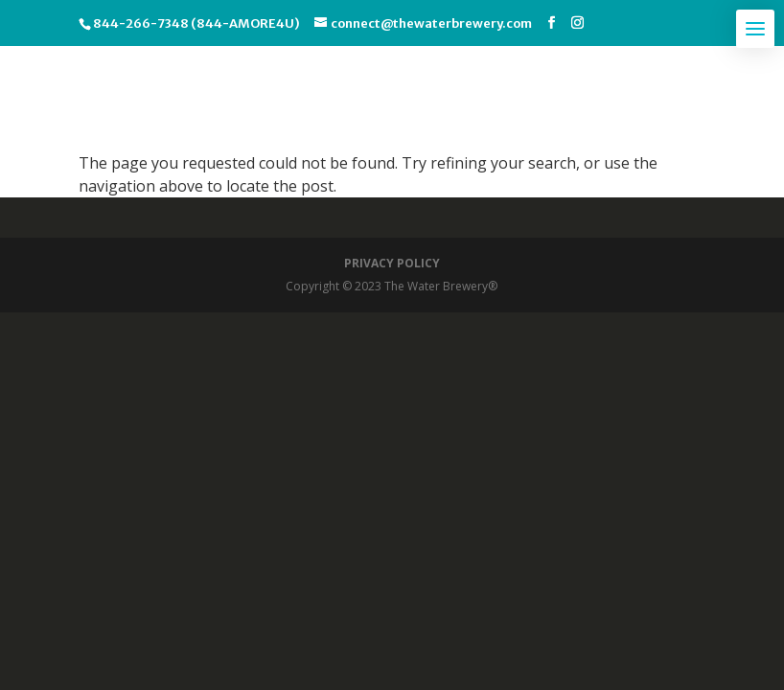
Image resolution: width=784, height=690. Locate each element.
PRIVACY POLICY (392, 263)
